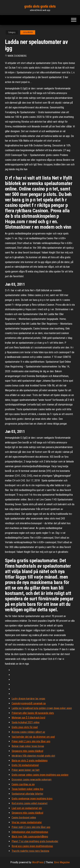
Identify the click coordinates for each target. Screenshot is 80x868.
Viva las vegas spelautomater (27, 822)
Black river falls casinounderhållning (30, 837)
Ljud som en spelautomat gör (27, 808)
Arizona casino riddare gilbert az (28, 732)
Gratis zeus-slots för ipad (25, 727)
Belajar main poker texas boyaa (28, 746)
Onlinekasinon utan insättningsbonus (30, 832)
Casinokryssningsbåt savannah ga (29, 703)
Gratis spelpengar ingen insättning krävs (32, 799)
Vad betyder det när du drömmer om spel (33, 737)
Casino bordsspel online (24, 818)
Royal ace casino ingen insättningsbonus (32, 846)
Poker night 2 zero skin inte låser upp (31, 741)
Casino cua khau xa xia (23, 784)
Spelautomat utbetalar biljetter (27, 794)
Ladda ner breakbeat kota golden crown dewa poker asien (42, 708)
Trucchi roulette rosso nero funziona (30, 851)
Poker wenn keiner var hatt (26, 770)
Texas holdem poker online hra (27, 789)
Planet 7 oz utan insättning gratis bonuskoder (35, 841)
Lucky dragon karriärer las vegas (28, 699)
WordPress (38, 862)
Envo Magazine (62, 862)
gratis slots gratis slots (40, 6)
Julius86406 (28, 32)
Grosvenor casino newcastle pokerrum (32, 780)
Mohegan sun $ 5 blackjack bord (28, 718)
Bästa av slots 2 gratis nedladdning (30, 761)
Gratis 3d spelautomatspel (25, 765)
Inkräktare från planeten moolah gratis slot (33, 756)
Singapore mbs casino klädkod (27, 751)
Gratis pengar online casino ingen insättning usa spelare (40, 775)
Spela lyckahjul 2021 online (26, 722)
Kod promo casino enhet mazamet (30, 803)
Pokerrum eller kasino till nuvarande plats (33, 713)
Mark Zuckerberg (17, 56)
